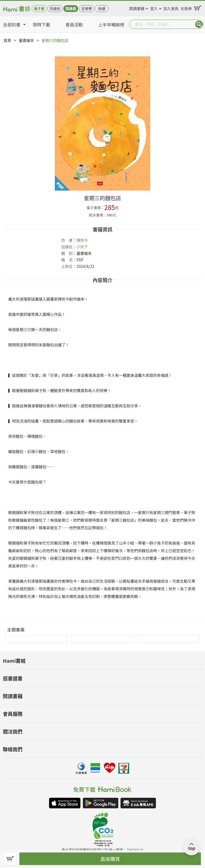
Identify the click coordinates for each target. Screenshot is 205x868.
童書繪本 (26, 40)
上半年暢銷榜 (111, 25)
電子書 (39, 9)
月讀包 (55, 9)
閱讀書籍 (137, 8)
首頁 (7, 40)
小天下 (82, 247)
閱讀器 (71, 9)
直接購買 (110, 859)
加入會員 (171, 8)
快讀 (102, 9)
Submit (199, 24)
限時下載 (41, 25)
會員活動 (74, 25)
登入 (154, 8)
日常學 (87, 9)
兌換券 (186, 8)
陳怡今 (82, 240)
